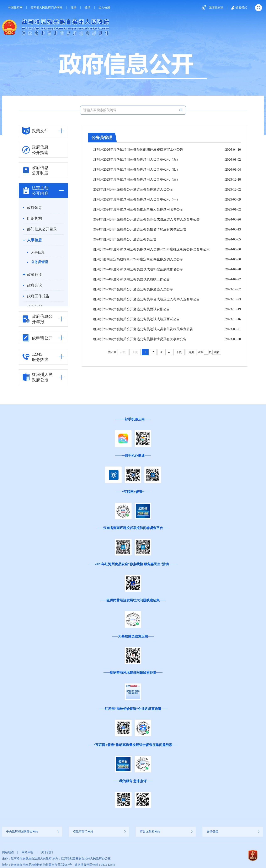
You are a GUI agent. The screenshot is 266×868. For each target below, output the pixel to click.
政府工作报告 (38, 296)
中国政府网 (15, 8)
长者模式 (239, 8)
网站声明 (27, 852)
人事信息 (34, 240)
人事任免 (38, 252)
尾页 (191, 352)
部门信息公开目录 (42, 229)
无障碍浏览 (212, 8)
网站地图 (8, 852)
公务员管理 (39, 262)
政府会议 (34, 285)
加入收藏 (104, 8)
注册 (74, 8)
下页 (179, 352)
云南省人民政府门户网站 (47, 8)
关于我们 (47, 852)
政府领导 (34, 208)
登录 (87, 8)
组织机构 (34, 218)
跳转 (217, 352)
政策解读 (34, 275)
